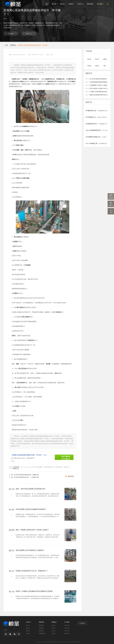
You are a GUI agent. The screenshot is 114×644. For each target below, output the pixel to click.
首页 (48, 4)
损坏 (15, 136)
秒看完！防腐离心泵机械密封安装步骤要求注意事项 (34, 591)
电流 (32, 340)
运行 (40, 84)
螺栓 (16, 293)
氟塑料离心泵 (50, 79)
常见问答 (67, 631)
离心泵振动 (17, 237)
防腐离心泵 (12, 23)
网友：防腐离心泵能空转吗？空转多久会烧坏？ (33, 530)
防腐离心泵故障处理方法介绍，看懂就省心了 (32, 571)
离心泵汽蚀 (17, 141)
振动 (22, 145)
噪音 (18, 145)
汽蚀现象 (28, 265)
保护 (56, 373)
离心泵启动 (22, 369)
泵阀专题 (90, 4)
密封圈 (48, 364)
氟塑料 (50, 81)
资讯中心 (67, 628)
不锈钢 (72, 81)
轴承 (15, 251)
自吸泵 (72, 4)
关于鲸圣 (100, 4)
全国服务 (82, 623)
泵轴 (13, 159)
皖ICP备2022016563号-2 (63, 642)
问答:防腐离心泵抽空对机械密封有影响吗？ (31, 509)
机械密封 (25, 126)
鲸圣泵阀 (16, 467)
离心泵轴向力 (21, 307)
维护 (18, 406)
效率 (26, 150)
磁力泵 (63, 4)
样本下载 (67, 625)
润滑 (13, 336)
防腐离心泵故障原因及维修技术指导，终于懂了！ (34, 45)
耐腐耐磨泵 (42, 633)
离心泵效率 (21, 383)
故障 (47, 84)
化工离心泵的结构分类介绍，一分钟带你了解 (26, 477)
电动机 (58, 312)
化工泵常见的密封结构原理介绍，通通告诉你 (26, 475)
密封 (18, 131)
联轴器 (16, 242)
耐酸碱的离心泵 (34, 79)
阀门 (22, 420)
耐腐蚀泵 (41, 631)
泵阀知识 (13, 45)
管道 (18, 178)
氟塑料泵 (41, 625)
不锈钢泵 (41, 628)
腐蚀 (22, 81)
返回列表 (69, 476)
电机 (30, 340)
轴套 (17, 364)
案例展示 (54, 622)
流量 (18, 150)
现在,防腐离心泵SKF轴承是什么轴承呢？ (30, 550)
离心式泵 (17, 387)
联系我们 (67, 633)
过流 (13, 81)
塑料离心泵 (72, 79)
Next (27, 34)
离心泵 (55, 4)
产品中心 (81, 4)
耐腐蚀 (25, 79)
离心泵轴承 (26, 317)
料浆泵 (28, 633)
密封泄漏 (26, 178)
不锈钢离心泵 (60, 79)
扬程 (22, 150)
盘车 (15, 411)
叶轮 (15, 155)
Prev (10, 34)
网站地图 (72, 642)
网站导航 (77, 642)
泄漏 (28, 131)
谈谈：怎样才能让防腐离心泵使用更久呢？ (31, 489)
